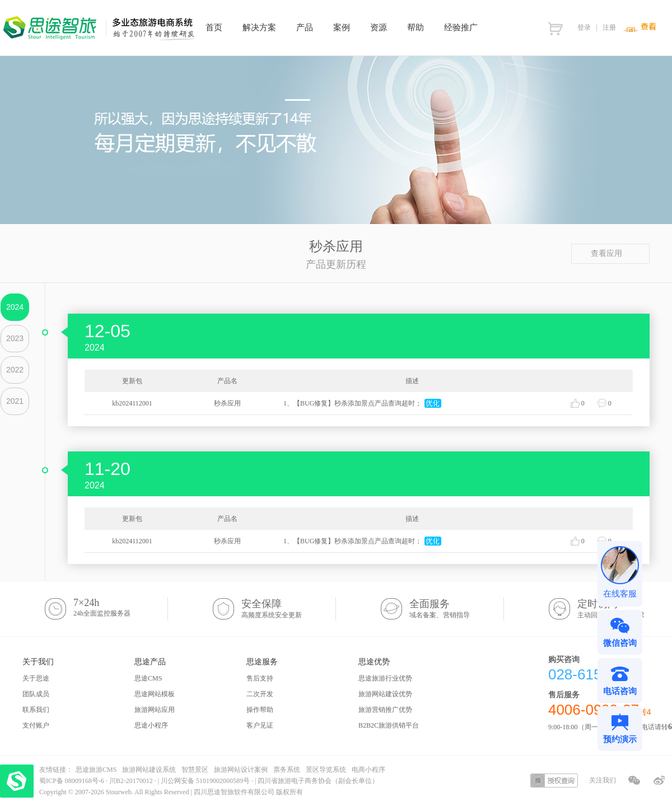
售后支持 (260, 678)
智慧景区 (195, 770)
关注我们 (603, 780)
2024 (15, 307)
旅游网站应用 (155, 710)
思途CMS (148, 678)
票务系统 (287, 770)
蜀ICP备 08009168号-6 (73, 781)
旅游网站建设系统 (149, 770)
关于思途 (36, 678)
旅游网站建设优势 (385, 694)
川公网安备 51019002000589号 (205, 781)
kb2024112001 (132, 403)
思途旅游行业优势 (385, 678)
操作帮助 (260, 710)
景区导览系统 (326, 770)
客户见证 (260, 725)
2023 (15, 338)
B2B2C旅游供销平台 (389, 725)
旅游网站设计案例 (241, 770)
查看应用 (611, 253)
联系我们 (36, 710)
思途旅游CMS (96, 770)
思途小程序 (151, 725)
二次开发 (260, 694)
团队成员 (36, 694)
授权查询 (554, 781)
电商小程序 (368, 770)
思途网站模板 (155, 694)
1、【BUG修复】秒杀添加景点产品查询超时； (353, 403)
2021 (15, 401)
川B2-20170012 (132, 781)
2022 (15, 370)
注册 (609, 27)
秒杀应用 (227, 403)
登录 (584, 27)
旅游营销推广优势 (385, 710)
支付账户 (36, 725)
